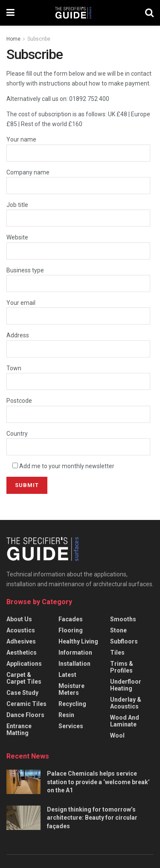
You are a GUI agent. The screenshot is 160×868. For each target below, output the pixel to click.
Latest (67, 675)
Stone (118, 630)
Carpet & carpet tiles (24, 678)
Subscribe (39, 39)
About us (19, 619)
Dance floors (25, 715)
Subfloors (124, 641)
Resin (66, 715)
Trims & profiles (122, 667)
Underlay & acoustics (126, 703)
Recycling (72, 704)
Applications (24, 664)
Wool (117, 735)
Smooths (123, 619)
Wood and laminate (125, 721)
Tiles (117, 652)
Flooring (71, 630)
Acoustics (21, 630)
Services (71, 726)
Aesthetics (22, 652)
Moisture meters (71, 689)
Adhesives (21, 641)
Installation (74, 664)
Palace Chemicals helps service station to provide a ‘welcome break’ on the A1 (98, 782)
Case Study (22, 693)
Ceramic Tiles (26, 704)
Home (13, 39)
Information (75, 652)
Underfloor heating (126, 685)
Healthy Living (78, 641)
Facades (71, 619)
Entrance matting (19, 729)
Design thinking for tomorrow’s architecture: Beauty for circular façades (92, 818)
